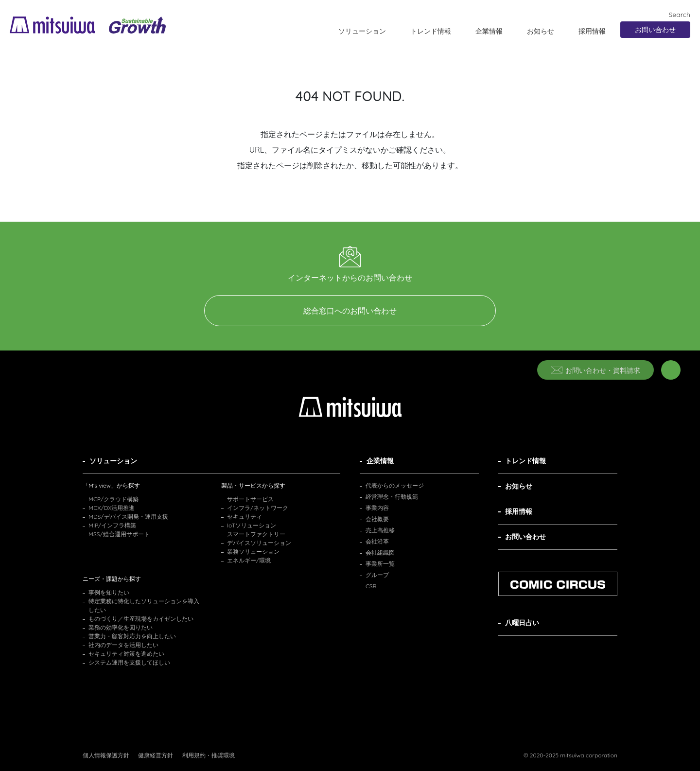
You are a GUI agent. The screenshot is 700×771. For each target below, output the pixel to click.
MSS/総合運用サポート (119, 534)
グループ (377, 575)
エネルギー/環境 (249, 560)
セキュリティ (245, 517)
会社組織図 (380, 552)
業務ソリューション (253, 552)
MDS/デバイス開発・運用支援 (128, 517)
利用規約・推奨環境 (209, 755)
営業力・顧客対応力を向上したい (132, 636)
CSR (371, 586)
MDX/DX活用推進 (112, 508)
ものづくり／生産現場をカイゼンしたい (141, 619)
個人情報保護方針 (106, 755)
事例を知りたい (109, 592)
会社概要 (377, 519)
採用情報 (592, 31)
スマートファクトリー (256, 534)
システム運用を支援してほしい (129, 662)
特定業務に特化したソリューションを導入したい (144, 605)
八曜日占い (522, 623)
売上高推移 (380, 530)
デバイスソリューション (259, 543)
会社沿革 (377, 541)
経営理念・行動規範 (392, 497)
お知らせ (541, 31)
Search (674, 14)
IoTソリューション (252, 525)
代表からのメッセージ (395, 485)
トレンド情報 (431, 31)
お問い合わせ (655, 30)
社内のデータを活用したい (123, 645)
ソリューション (362, 31)
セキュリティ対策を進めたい (126, 654)
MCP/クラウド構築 (114, 499)
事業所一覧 (380, 564)
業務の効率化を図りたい (121, 627)
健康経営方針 (156, 755)
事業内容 (377, 508)
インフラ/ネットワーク (258, 508)
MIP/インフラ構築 (112, 525)
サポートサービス (250, 499)
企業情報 (489, 31)
